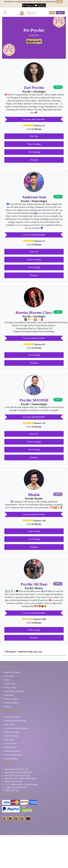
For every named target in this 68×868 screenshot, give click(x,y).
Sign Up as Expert (12, 672)
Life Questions (11, 747)
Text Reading (34, 152)
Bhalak (34, 495)
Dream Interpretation (13, 755)
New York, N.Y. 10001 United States (21, 778)
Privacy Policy (11, 687)
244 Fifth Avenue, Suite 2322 (17, 775)
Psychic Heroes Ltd (13, 781)
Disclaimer (9, 695)
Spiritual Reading (12, 732)
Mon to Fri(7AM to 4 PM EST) (18, 772)
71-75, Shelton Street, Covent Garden (21, 784)
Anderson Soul (34, 197)
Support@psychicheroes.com (17, 769)
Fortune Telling (11, 759)
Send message (34, 531)
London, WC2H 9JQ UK (16, 787)
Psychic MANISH (34, 400)
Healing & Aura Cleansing (16, 721)
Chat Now (34, 136)
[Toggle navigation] (5, 12)
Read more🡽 (34, 41)
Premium (34, 160)
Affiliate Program (12, 703)
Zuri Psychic (34, 88)
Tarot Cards (9, 724)
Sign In (52, 13)
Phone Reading (34, 144)
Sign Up (60, 13)
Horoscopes (10, 676)
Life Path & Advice (13, 751)
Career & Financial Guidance (17, 728)
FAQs (7, 680)
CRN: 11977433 (12, 790)
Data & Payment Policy (14, 691)
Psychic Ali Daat (34, 584)
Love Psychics (11, 743)
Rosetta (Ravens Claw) (34, 312)
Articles (8, 706)
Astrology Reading (12, 717)
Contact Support (11, 699)
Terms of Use (10, 684)
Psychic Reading (12, 736)
